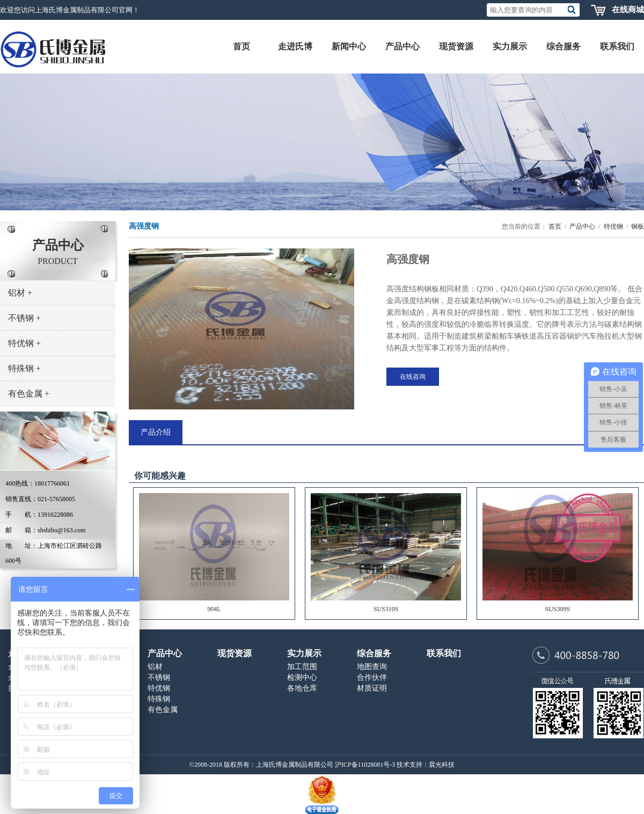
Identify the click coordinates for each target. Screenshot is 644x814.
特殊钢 (24, 368)
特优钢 (24, 343)
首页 (555, 226)
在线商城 (628, 10)
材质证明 (372, 688)
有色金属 (29, 394)
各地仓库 (302, 688)
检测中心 (302, 677)
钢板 (638, 226)
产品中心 (582, 226)
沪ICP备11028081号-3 (365, 765)
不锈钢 (24, 318)
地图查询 (372, 667)
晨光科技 (442, 765)
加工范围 (302, 667)
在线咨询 (413, 377)
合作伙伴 (372, 677)
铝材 (20, 293)
